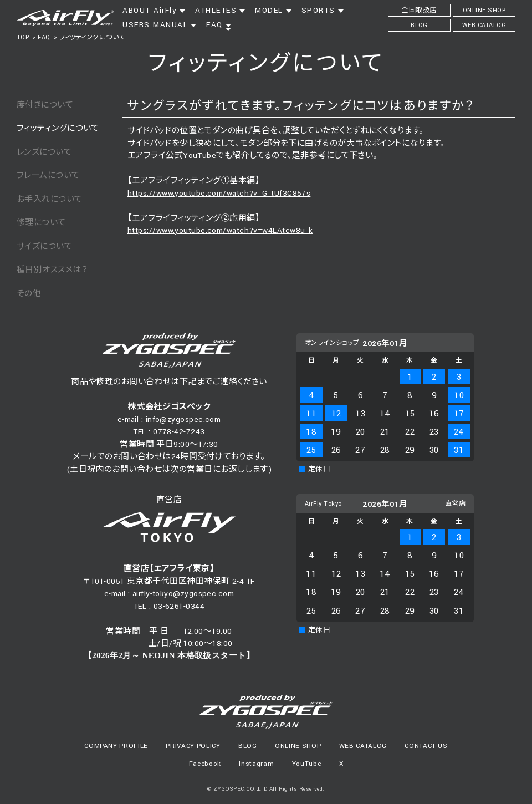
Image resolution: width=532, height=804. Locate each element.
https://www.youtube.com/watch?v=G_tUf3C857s (219, 193)
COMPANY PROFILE (116, 746)
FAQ (44, 37)
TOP (23, 37)
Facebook (205, 764)
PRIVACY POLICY (193, 746)
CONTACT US (426, 746)
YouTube (307, 764)
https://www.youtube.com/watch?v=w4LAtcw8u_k (220, 230)
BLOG (248, 746)
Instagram (256, 764)
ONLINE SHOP (298, 746)
